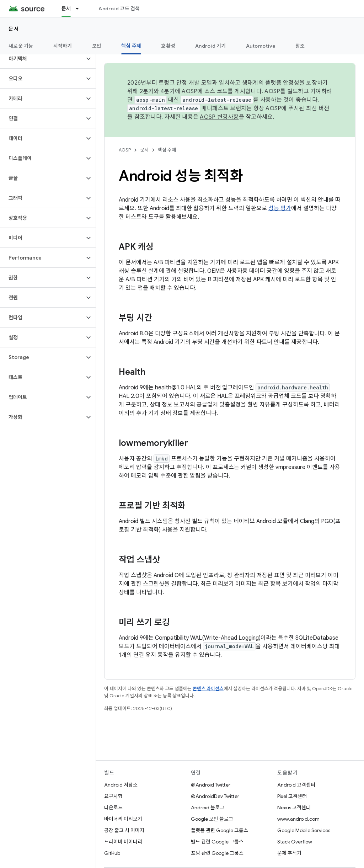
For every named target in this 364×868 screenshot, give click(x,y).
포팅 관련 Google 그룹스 (217, 853)
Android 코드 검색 (119, 9)
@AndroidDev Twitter (215, 796)
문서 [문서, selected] (66, 9)
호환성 (168, 46)
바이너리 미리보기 (123, 819)
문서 (14, 29)
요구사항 (113, 796)
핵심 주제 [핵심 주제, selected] (131, 46)
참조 (300, 46)
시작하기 (63, 46)
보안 (97, 46)
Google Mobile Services (304, 830)
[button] (42, 59)
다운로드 (113, 808)
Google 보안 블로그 (212, 819)
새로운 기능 (21, 46)
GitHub (112, 853)
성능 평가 (280, 208)
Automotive (261, 46)
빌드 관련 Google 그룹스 (217, 842)
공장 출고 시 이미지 (124, 830)
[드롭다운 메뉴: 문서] (80, 9)
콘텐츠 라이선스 (208, 689)
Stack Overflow (295, 842)
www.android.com (298, 819)
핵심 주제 (167, 150)
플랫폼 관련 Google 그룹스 (220, 830)
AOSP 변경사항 (219, 117)
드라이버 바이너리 (123, 842)
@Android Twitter (211, 785)
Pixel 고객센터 (292, 796)
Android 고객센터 (296, 785)
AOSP (125, 150)
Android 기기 (211, 46)
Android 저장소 (121, 785)
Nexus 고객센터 (294, 808)
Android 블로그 (208, 808)
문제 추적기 (289, 853)
